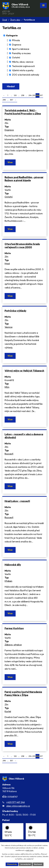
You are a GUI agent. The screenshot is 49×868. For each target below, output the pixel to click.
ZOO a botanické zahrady (26, 75)
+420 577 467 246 (15, 802)
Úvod (5, 20)
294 (30, 95)
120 (15, 95)
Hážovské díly (13, 565)
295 (34, 95)
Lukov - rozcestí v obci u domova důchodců (24, 436)
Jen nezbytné (25, 864)
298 (4, 100)
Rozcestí (9, 454)
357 (12, 100)
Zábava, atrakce (13, 645)
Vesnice (9, 327)
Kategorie (12, 35)
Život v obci (15, 20)
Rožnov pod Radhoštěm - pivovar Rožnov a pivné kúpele (24, 179)
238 (23, 95)
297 (41, 95)
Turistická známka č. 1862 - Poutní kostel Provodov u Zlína (23, 112)
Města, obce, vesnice (23, 62)
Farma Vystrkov (14, 628)
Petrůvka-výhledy (15, 311)
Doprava (17, 45)
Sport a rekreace (21, 49)
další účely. (30, 850)
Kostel (8, 711)
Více (10, 162)
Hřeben (8, 581)
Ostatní (16, 58)
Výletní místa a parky (23, 70)
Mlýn (7, 387)
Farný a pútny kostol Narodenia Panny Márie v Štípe (23, 693)
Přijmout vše (12, 864)
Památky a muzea (21, 53)
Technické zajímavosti (23, 66)
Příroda (16, 40)
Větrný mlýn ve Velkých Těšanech (24, 371)
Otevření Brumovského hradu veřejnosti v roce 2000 (22, 246)
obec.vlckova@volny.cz (18, 806)
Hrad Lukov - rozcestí (17, 501)
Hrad (7, 264)
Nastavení (38, 864)
